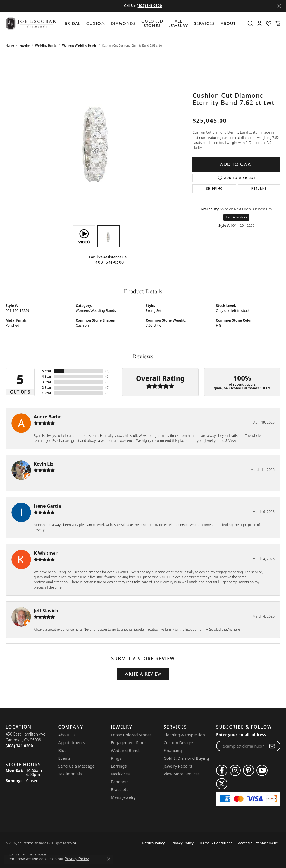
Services (204, 23)
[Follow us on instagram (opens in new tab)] (235, 770)
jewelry (24, 45)
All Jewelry (179, 23)
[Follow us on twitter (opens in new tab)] (222, 784)
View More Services (182, 774)
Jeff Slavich (46, 611)
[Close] (279, 6)
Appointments (72, 743)
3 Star (47, 382)
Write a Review (143, 674)
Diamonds (123, 23)
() (107, 371)
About (228, 23)
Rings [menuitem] (116, 758)
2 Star (47, 388)
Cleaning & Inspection (184, 735)
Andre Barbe (48, 417)
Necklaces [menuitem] (120, 774)
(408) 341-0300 (109, 262)
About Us (67, 735)
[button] (250, 23)
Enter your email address (241, 735)
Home (10, 45)
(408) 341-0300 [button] (149, 6)
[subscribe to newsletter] (272, 746)
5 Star (47, 371)
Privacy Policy (182, 843)
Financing (173, 750)
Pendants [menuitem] (120, 782)
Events (65, 758)
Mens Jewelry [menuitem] (123, 797)
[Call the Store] (19, 746)
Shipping (214, 189)
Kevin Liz (44, 464)
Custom (96, 23)
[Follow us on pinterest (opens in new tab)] (249, 770)
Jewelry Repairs (178, 766)
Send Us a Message (77, 766)
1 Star (47, 393)
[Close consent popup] (109, 859)
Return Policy (153, 843)
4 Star (47, 376)
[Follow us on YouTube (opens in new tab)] (262, 770)
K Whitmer (46, 553)
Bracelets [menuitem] (120, 789)
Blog (63, 750)
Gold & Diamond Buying (186, 758)
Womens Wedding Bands (79, 45)
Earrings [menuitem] (119, 766)
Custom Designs (179, 743)
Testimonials (70, 774)
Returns (259, 189)
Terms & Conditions (216, 843)
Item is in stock (237, 217)
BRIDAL (73, 23)
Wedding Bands (46, 45)
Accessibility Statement (258, 843)
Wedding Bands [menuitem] (126, 750)
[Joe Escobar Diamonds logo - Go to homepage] (31, 23)
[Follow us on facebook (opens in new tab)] (222, 770)
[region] (96, 139)
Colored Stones (152, 23)
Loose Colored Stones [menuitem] (131, 735)
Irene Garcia (47, 506)
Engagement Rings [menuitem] (129, 743)
